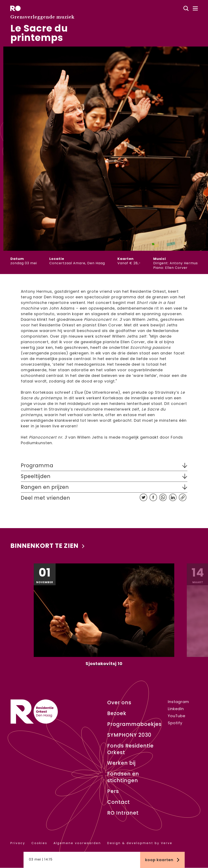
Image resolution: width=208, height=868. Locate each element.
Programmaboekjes (134, 724)
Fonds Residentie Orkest (130, 749)
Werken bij (121, 763)
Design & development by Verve (140, 843)
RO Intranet (123, 813)
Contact (119, 802)
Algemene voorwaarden (77, 843)
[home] (15, 8)
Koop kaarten (162, 860)
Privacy (18, 843)
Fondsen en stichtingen (123, 777)
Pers (113, 792)
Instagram (178, 702)
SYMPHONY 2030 (129, 735)
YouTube (177, 716)
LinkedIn (176, 709)
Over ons (119, 703)
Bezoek (117, 713)
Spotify (175, 723)
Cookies (39, 843)
